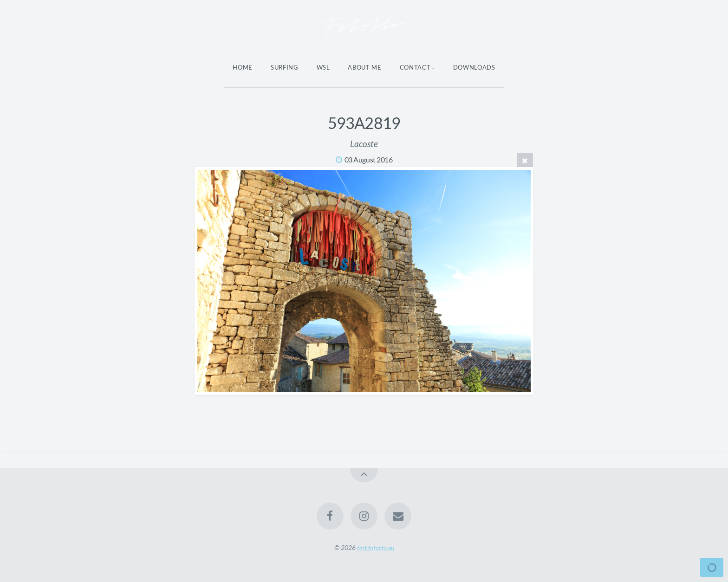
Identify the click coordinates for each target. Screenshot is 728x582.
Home (243, 67)
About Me (364, 67)
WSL (323, 67)
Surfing (285, 67)
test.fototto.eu (376, 547)
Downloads (474, 67)
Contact (415, 67)
